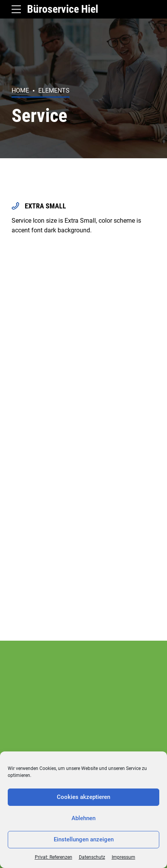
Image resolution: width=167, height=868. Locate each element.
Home (20, 91)
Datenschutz (92, 857)
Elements (54, 91)
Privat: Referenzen (54, 857)
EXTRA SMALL (45, 206)
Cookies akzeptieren (83, 797)
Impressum (124, 857)
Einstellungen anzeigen (84, 839)
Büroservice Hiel (63, 9)
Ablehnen (83, 818)
